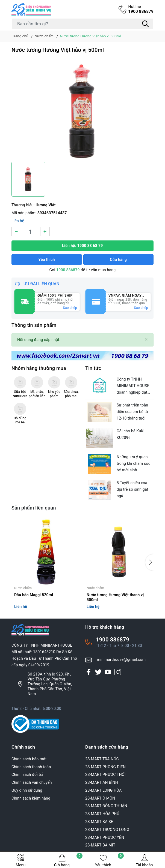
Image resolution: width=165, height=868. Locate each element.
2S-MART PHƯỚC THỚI (105, 774)
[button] (149, 562)
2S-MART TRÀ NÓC (102, 759)
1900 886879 (141, 9)
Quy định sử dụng (27, 790)
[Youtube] (108, 672)
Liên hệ (18, 221)
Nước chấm (23, 588)
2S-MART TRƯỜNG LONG (107, 830)
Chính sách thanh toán (31, 767)
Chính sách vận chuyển (32, 782)
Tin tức (93, 368)
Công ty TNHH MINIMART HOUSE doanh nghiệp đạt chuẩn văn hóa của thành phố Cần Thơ (133, 386)
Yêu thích (109, 861)
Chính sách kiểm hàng (31, 798)
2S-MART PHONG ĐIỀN (105, 767)
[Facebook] (89, 672)
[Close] (146, 340)
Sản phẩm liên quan (34, 508)
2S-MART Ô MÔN (100, 798)
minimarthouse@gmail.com (121, 659)
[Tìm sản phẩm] (82, 24)
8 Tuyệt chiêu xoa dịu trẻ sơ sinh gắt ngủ (132, 489)
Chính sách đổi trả (27, 774)
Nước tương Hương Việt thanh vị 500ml (115, 597)
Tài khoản (144, 861)
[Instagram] (118, 672)
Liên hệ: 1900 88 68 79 (82, 246)
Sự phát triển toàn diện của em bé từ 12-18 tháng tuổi (132, 412)
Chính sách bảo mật (29, 759)
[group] (82, 111)
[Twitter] (98, 672)
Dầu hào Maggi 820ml (34, 595)
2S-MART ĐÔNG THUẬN (106, 806)
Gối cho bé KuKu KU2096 (131, 434)
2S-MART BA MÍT (100, 845)
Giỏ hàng (68, 861)
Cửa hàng (118, 260)
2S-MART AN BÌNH (102, 782)
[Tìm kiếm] (145, 24)
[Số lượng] (31, 232)
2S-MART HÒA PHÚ (102, 814)
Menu (20, 861)
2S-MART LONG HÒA (104, 790)
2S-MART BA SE (99, 822)
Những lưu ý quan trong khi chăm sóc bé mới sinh (133, 463)
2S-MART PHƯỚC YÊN (105, 837)
